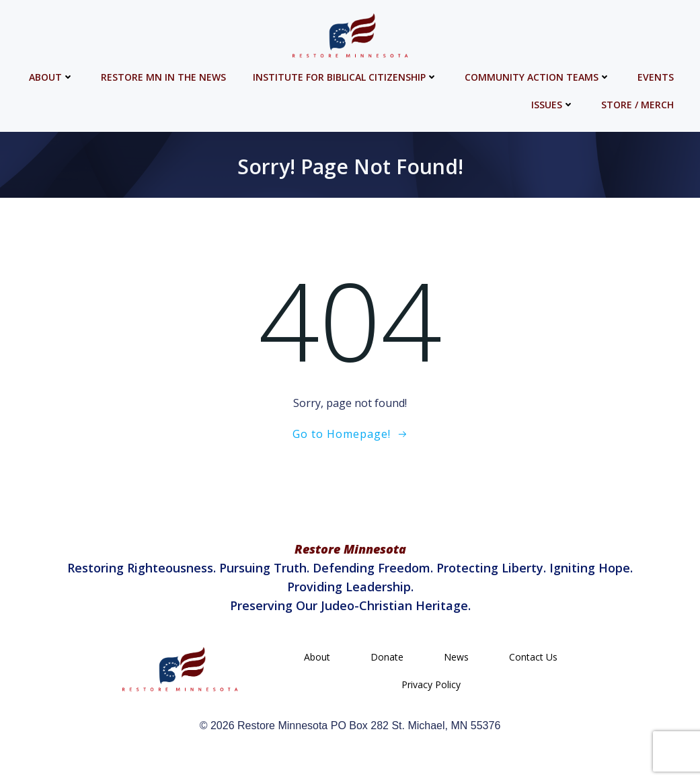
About (54, 74)
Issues (555, 102)
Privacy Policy (431, 689)
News (456, 661)
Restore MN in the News (166, 74)
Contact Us (533, 661)
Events (658, 74)
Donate (387, 661)
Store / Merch (640, 102)
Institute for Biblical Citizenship (348, 74)
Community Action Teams (540, 74)
